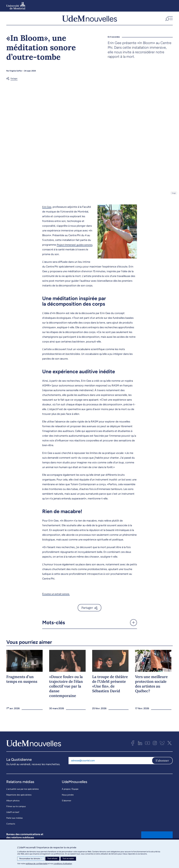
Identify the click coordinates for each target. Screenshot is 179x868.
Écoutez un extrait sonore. (58, 599)
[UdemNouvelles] (90, 21)
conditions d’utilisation (63, 864)
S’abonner (66, 806)
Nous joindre (68, 800)
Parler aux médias (14, 823)
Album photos (13, 806)
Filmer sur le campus (16, 811)
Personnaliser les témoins (31, 859)
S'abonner (162, 766)
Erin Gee (47, 212)
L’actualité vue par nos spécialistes (22, 794)
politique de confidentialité (37, 864)
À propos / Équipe (70, 794)
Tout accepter (68, 858)
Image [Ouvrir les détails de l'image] (174, 198)
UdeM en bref (13, 817)
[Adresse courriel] (110, 766)
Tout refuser (52, 858)
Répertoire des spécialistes (19, 800)
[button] (169, 21)
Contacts (11, 829)
